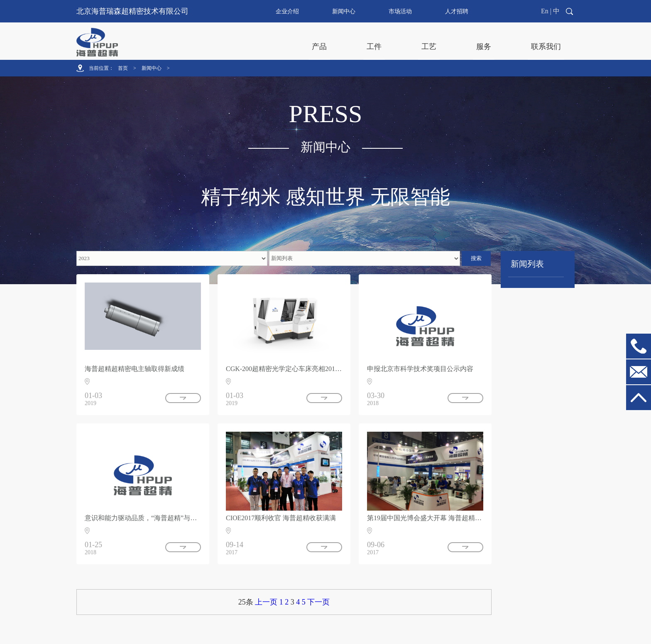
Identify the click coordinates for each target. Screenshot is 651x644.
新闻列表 (527, 264)
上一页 (266, 602)
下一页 (318, 602)
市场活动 (400, 11)
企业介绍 (287, 11)
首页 (123, 68)
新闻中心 (344, 11)
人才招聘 (457, 11)
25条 (246, 602)
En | (546, 11)
